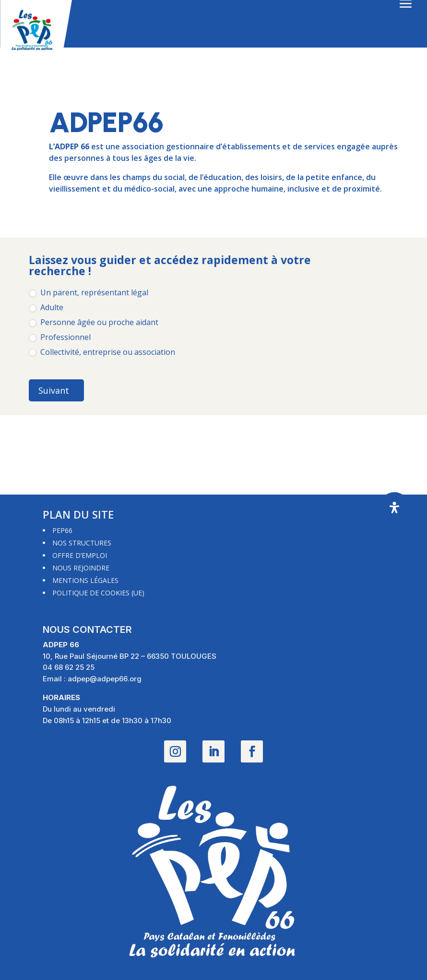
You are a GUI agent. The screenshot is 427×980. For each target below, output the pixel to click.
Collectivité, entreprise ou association (102, 352)
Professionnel (60, 337)
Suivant (54, 390)
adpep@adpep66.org (105, 679)
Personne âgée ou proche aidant (94, 322)
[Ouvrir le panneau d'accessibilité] (394, 508)
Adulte (46, 308)
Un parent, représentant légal (89, 293)
